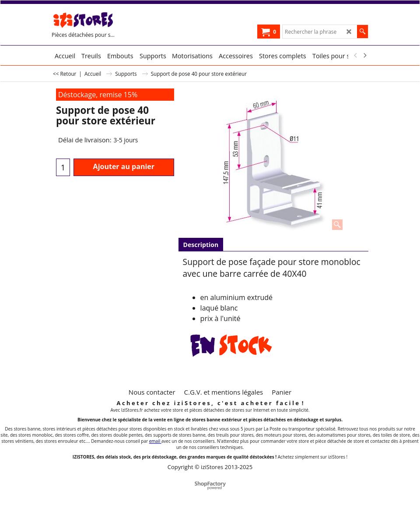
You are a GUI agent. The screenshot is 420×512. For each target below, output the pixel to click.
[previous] (356, 56)
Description (201, 245)
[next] (364, 56)
